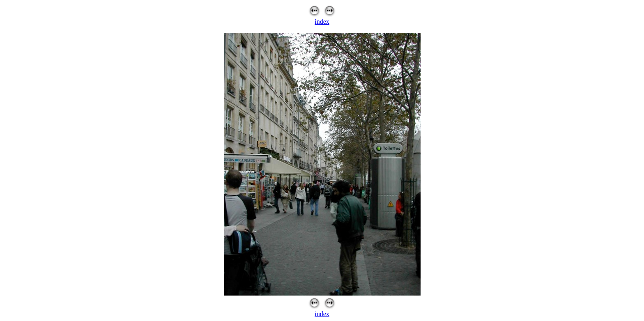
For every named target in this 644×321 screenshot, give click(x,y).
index (322, 22)
